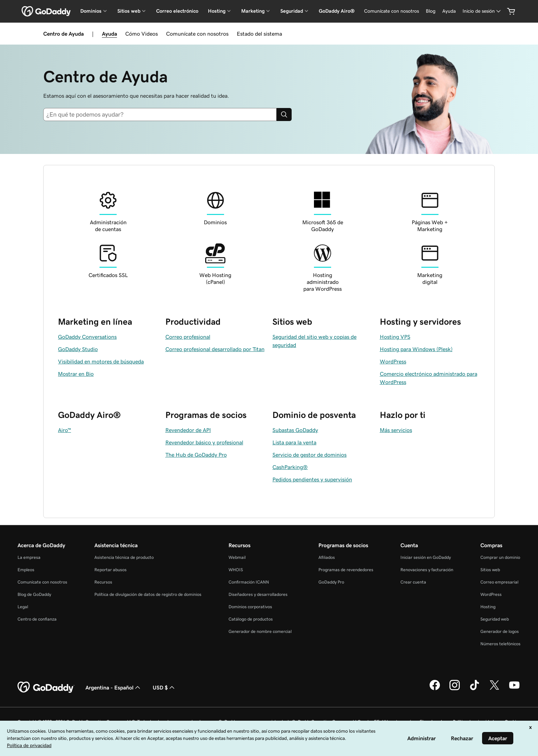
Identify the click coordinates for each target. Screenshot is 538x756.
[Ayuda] (449, 11)
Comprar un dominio (500, 557)
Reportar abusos (110, 570)
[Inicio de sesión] (482, 11)
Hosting (488, 607)
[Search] (284, 115)
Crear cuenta (413, 582)
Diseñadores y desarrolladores (258, 594)
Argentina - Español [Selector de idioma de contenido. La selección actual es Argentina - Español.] (114, 687)
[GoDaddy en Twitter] (494, 689)
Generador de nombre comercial (260, 631)
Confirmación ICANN (249, 582)
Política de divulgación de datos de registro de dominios (148, 594)
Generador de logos (500, 631)
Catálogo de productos (251, 619)
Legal (23, 607)
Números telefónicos (500, 644)
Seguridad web (495, 619)
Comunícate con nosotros (197, 34)
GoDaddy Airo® (337, 11)
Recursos (103, 582)
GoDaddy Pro (331, 582)
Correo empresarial (499, 582)
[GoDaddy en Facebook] (435, 689)
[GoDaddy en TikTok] (475, 689)
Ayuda (109, 34)
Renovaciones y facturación (427, 570)
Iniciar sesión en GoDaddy (426, 557)
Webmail (237, 557)
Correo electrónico (177, 11)
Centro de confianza (37, 619)
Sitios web (490, 570)
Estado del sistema (259, 34)
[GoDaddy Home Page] (46, 687)
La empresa (29, 557)
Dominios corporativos (250, 607)
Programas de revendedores (346, 570)
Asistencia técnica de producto (124, 557)
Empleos (26, 570)
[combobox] (160, 115)
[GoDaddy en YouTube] (514, 689)
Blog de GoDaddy (34, 594)
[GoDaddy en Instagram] (455, 689)
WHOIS (236, 570)
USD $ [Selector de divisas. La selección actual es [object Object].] (164, 687)
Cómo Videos (142, 34)
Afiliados (327, 557)
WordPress (491, 594)
